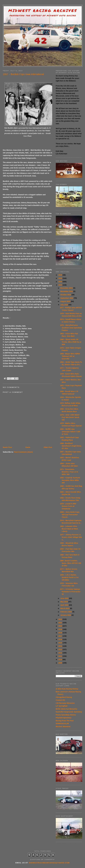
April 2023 (65, 605)
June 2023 (65, 598)
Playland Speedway (64, 718)
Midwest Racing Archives (43, 11)
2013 (60, 649)
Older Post (48, 447)
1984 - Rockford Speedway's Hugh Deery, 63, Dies (71, 446)
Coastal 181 (60, 700)
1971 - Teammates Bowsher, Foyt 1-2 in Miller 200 (69, 472)
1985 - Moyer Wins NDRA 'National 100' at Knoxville (70, 356)
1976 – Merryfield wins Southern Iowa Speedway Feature (71, 328)
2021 (60, 623)
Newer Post (7, 447)
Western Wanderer (63, 727)
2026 (60, 275)
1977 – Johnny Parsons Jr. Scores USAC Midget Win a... (71, 537)
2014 (60, 646)
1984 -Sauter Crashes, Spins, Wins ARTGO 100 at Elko (70, 563)
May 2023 (64, 602)
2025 (60, 278)
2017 (60, 636)
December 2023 (67, 288)
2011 (60, 656)
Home (28, 447)
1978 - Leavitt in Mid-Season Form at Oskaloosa (68, 506)
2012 (60, 653)
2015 (60, 643)
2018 (60, 633)
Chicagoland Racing (64, 697)
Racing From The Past (65, 721)
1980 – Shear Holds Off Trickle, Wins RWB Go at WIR (71, 342)
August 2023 (66, 301)
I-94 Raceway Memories (65, 703)
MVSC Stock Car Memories (67, 709)
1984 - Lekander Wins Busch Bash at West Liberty (69, 529)
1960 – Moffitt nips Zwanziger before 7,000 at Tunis (70, 432)
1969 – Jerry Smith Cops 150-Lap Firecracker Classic (70, 515)
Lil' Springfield (62, 706)
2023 (60, 285)
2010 (60, 659)
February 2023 (66, 612)
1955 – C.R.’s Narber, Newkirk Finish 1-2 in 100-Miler (69, 577)
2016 (60, 639)
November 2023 (67, 291)
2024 (60, 282)
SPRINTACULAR (62, 724)
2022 (60, 619)
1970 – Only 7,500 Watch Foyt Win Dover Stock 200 (70, 417)
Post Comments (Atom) (23, 452)
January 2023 (66, 615)
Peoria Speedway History (66, 715)
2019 (60, 629)
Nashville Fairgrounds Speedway (69, 712)
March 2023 (65, 608)
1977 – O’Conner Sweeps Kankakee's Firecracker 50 (70, 592)
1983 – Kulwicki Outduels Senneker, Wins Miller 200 (70, 480)
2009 (60, 663)
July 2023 (64, 305)
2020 (60, 626)
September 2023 (67, 298)
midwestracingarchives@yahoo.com (49, 863)
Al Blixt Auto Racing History (67, 689)
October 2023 (66, 295)
